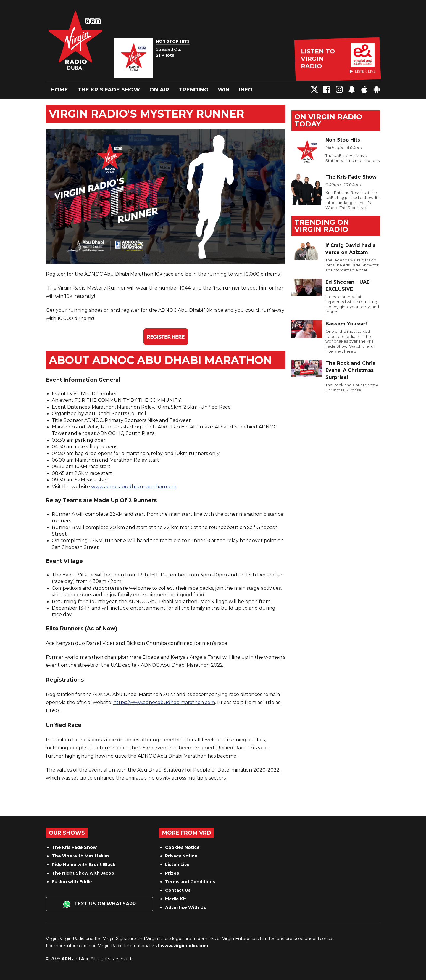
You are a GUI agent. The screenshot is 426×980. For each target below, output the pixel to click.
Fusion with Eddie (72, 882)
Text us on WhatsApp (100, 904)
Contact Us (178, 890)
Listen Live (177, 865)
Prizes (172, 873)
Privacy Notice (181, 856)
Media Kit (176, 899)
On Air (159, 90)
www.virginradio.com (184, 946)
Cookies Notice (182, 847)
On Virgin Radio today (328, 120)
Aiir (85, 959)
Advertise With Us (185, 907)
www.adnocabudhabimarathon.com (134, 487)
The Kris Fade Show (109, 90)
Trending (193, 90)
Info (246, 90)
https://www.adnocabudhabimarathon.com (164, 702)
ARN (66, 959)
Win (224, 90)
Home (59, 90)
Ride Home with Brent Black (84, 865)
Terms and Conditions (190, 882)
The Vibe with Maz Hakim (80, 856)
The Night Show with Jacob (83, 873)
